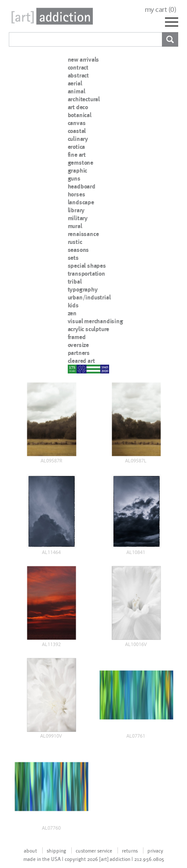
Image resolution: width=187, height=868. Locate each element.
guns (74, 178)
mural (75, 226)
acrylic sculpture (89, 329)
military (78, 218)
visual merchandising (95, 321)
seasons (79, 250)
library (76, 210)
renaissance (83, 234)
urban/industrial (89, 297)
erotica (77, 147)
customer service (94, 850)
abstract (78, 75)
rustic (75, 242)
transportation (86, 273)
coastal (77, 131)
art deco (78, 107)
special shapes (87, 266)
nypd (74, 369)
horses (77, 194)
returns (130, 850)
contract (78, 67)
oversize (78, 345)
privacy (155, 850)
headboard (82, 186)
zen (72, 313)
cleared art (81, 361)
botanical (80, 115)
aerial (75, 83)
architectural (84, 99)
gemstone (81, 163)
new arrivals (84, 59)
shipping (56, 850)
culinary (78, 139)
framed (77, 337)
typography (83, 289)
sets (73, 258)
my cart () (161, 9)
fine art (77, 155)
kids (73, 305)
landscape (81, 202)
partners (79, 353)
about (30, 850)
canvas (77, 123)
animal (77, 91)
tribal (75, 281)
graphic (78, 170)
